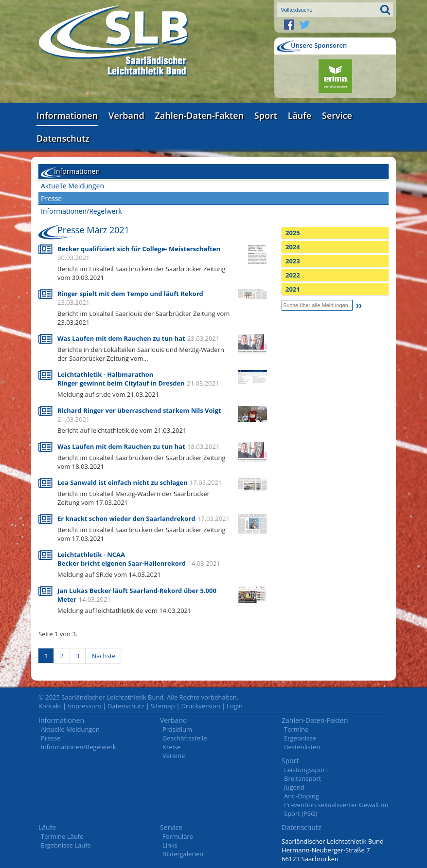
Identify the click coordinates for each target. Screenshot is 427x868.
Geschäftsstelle (185, 738)
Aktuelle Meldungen (72, 186)
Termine (296, 729)
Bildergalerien (183, 854)
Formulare (178, 836)
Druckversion (201, 706)
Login (235, 706)
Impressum (84, 706)
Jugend (294, 787)
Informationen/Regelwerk (81, 211)
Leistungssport (306, 770)
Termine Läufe (62, 836)
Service (337, 115)
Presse (51, 198)
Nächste (103, 656)
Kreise (171, 747)
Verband (126, 115)
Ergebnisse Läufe (66, 845)
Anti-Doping (302, 796)
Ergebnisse (300, 738)
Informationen (67, 115)
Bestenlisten (302, 747)
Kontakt (50, 706)
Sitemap (163, 706)
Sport (266, 115)
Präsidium (177, 729)
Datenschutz (63, 138)
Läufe (300, 115)
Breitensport (302, 778)
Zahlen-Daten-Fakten (199, 115)
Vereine (174, 756)
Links (170, 845)
